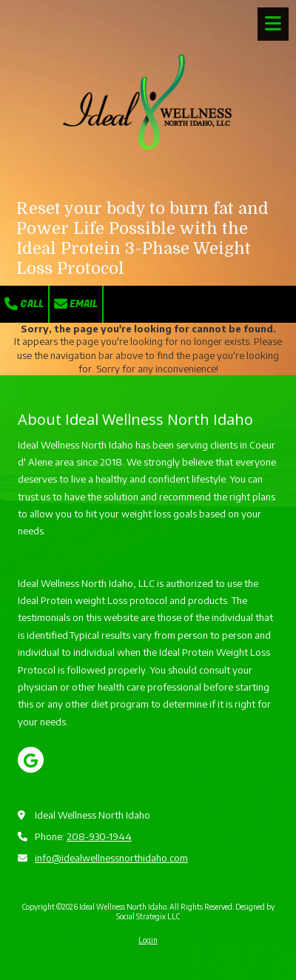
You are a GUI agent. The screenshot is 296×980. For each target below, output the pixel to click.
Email (76, 304)
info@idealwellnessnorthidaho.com (111, 858)
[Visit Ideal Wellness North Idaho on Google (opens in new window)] (31, 760)
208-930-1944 (99, 836)
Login (148, 940)
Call (24, 304)
